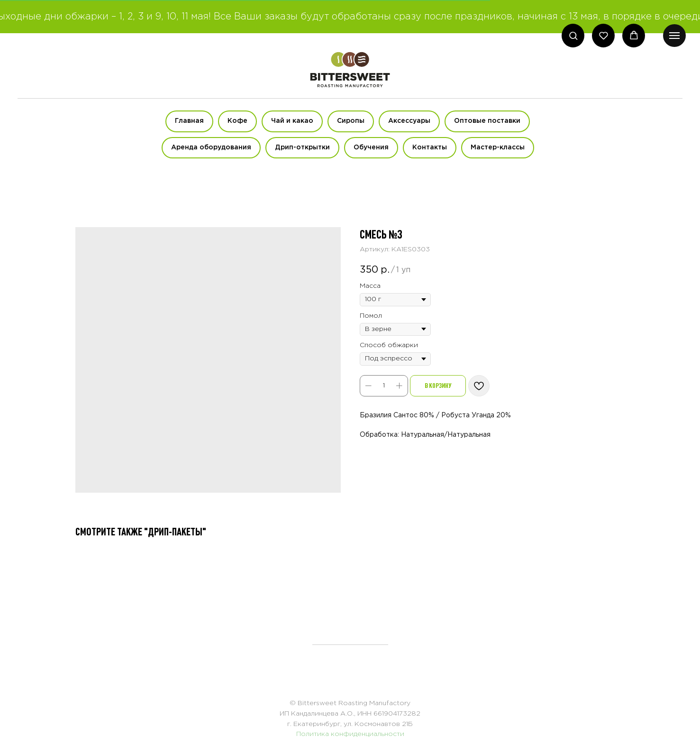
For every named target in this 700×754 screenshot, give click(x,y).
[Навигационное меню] (674, 36)
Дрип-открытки (302, 147)
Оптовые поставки (487, 121)
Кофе (237, 121)
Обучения (371, 147)
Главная (189, 121)
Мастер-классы (498, 147)
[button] (573, 35)
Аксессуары (409, 121)
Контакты (430, 147)
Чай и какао (292, 121)
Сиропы (351, 121)
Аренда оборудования (211, 147)
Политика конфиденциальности (350, 734)
